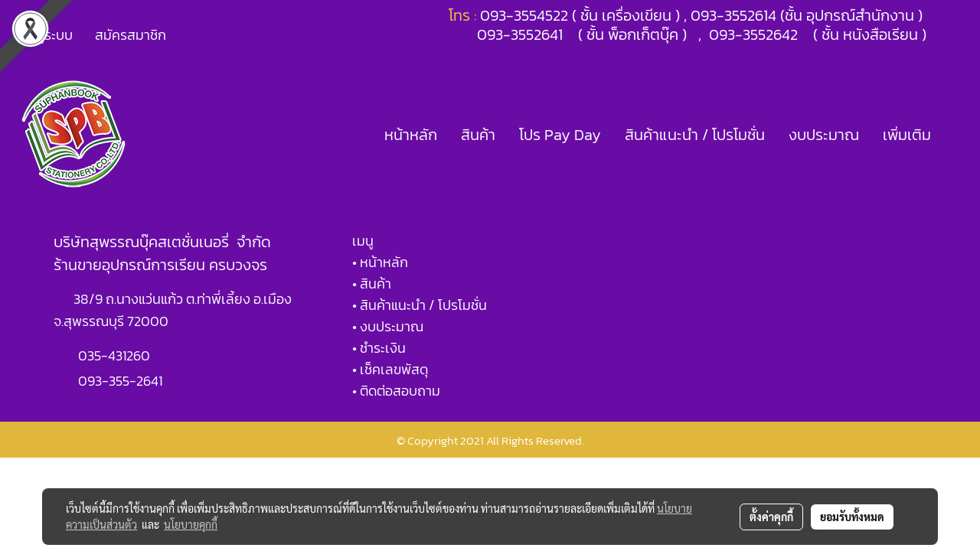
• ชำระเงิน (379, 348)
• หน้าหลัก (380, 262)
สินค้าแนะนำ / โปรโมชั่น (695, 135)
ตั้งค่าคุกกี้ (771, 517)
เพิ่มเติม (907, 135)
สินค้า (478, 135)
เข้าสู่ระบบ (45, 35)
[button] (956, 135)
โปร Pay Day (560, 135)
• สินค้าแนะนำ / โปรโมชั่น (420, 305)
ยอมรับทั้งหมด (852, 517)
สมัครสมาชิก (131, 35)
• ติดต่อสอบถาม (396, 391)
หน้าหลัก (411, 135)
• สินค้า (372, 284)
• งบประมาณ (388, 326)
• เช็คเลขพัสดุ (390, 369)
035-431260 (116, 355)
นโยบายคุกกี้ (191, 524)
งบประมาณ (824, 135)
